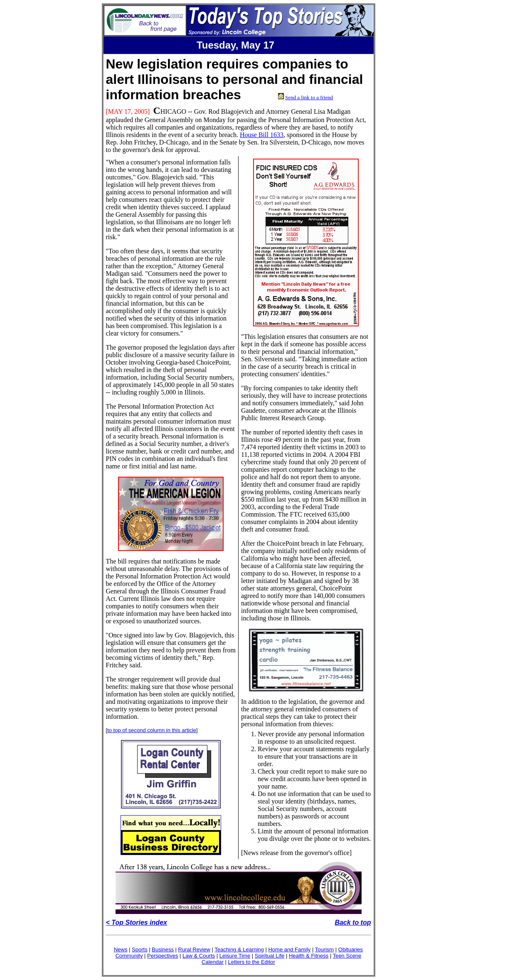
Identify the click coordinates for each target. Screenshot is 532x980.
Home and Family (289, 949)
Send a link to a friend (309, 97)
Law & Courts (199, 956)
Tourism (325, 949)
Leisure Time (235, 956)
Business (163, 949)
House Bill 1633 (262, 135)
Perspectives (163, 956)
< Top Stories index (137, 922)
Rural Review (194, 949)
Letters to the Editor (251, 962)
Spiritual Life (270, 956)
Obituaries (351, 949)
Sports (140, 949)
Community (129, 956)
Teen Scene (347, 956)
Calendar (213, 962)
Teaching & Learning (239, 949)
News (121, 949)
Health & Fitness (309, 956)
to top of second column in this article (152, 730)
